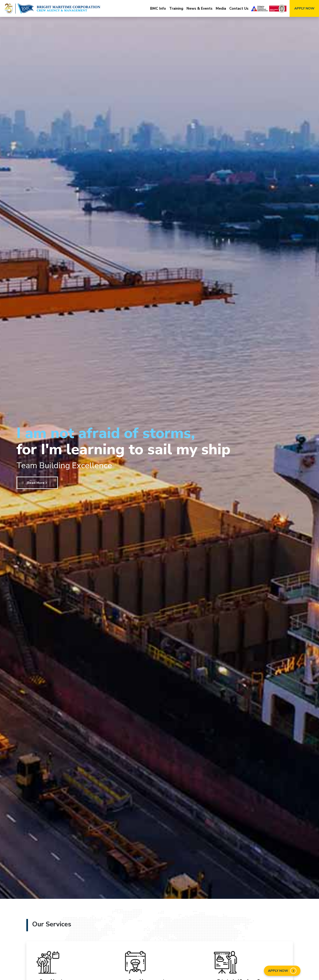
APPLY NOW (304, 8)
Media (221, 8)
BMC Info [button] (158, 8)
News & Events (200, 8)
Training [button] (176, 8)
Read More (37, 483)
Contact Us (239, 8)
